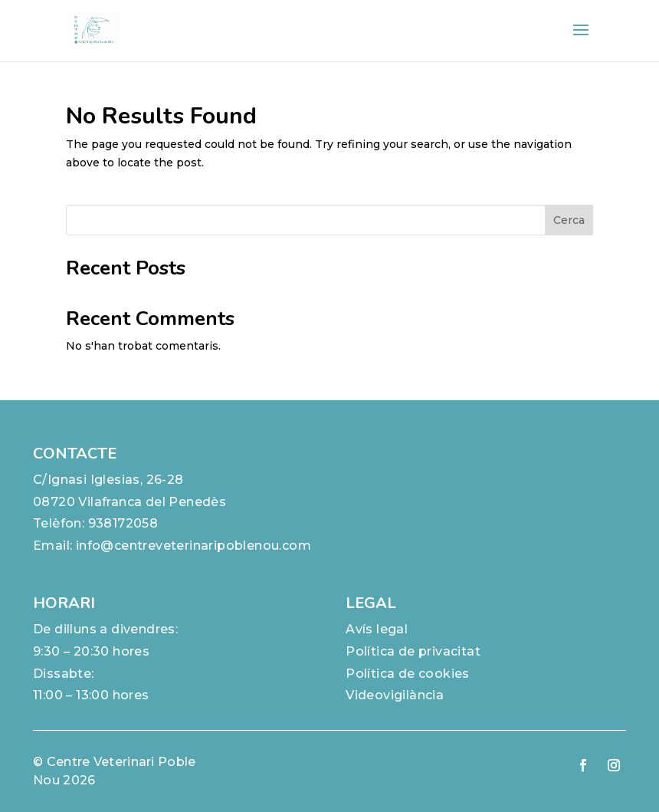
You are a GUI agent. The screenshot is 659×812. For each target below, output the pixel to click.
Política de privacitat (413, 651)
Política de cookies (408, 674)
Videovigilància (395, 695)
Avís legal (377, 629)
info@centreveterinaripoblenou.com (193, 546)
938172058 (123, 523)
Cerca (569, 220)
